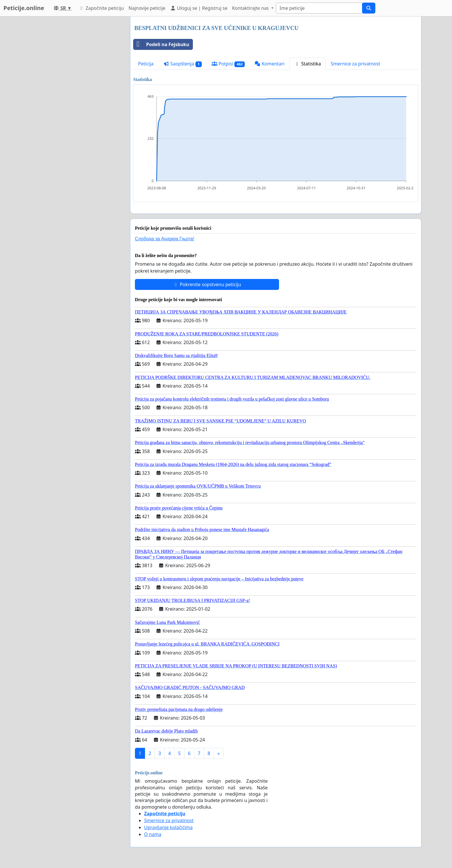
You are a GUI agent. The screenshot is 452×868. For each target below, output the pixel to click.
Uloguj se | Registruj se (199, 8)
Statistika (308, 64)
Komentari (269, 64)
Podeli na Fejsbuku (161, 44)
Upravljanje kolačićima (168, 827)
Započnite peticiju (101, 8)
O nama (153, 834)
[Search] (319, 8)
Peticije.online (24, 8)
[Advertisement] (74, 103)
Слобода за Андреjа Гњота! (164, 239)
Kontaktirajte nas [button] (251, 8)
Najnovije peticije (147, 8)
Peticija (146, 64)
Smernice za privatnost (355, 64)
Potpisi (228, 64)
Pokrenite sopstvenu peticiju (207, 284)
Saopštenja (183, 64)
